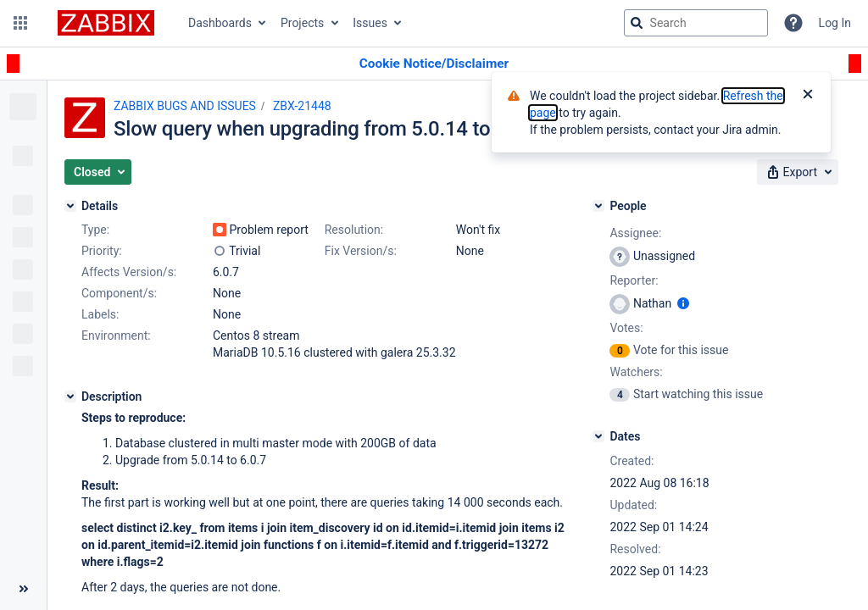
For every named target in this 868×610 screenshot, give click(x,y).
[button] (20, 23)
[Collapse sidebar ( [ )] (23, 589)
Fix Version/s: (361, 251)
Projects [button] (302, 23)
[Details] (70, 206)
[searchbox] (696, 23)
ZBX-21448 (302, 106)
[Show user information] (683, 303)
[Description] (70, 396)
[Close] (808, 96)
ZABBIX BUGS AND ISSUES (185, 106)
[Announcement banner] (434, 64)
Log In (835, 23)
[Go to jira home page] (106, 23)
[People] (598, 206)
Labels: (100, 314)
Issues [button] (370, 23)
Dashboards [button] (220, 23)
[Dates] (598, 436)
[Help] (793, 23)
